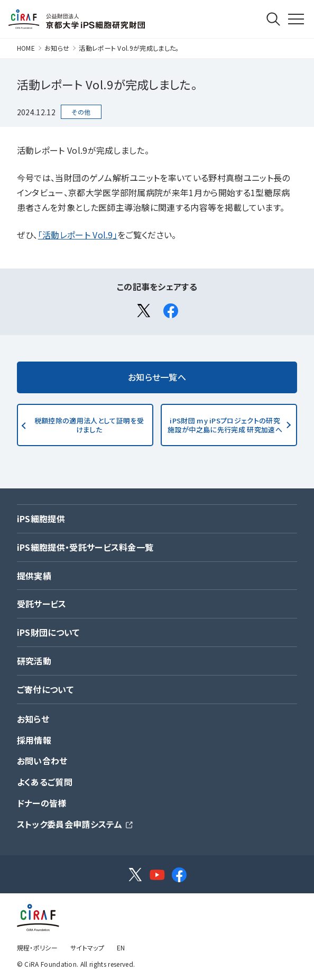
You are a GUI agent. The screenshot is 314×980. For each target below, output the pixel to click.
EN (121, 947)
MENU (286, 4)
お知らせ (57, 48)
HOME (26, 48)
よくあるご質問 (45, 782)
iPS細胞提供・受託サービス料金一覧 (85, 547)
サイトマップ (87, 947)
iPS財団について (48, 632)
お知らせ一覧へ (157, 377)
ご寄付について (45, 689)
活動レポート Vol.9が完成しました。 (129, 48)
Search (273, 19)
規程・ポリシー (37, 947)
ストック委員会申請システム (70, 824)
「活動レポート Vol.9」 (78, 235)
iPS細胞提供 (41, 519)
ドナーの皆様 (42, 803)
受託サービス (42, 604)
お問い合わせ (42, 761)
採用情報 (34, 740)
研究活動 (34, 661)
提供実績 (34, 576)
